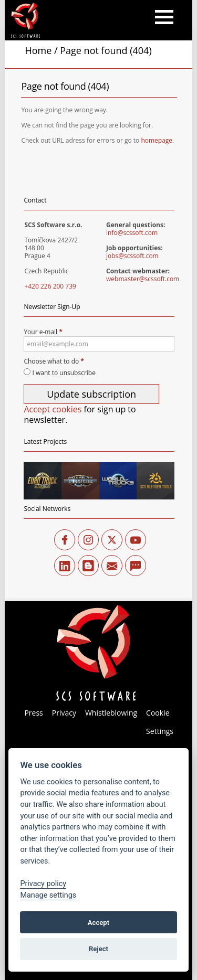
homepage (157, 140)
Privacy (64, 713)
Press (33, 713)
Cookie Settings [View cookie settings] (160, 722)
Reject (98, 949)
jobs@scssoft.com (132, 256)
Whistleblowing (111, 713)
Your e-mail (99, 339)
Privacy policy (43, 884)
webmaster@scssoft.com (143, 279)
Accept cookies (53, 409)
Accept (98, 923)
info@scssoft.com (132, 233)
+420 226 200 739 (50, 286)
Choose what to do (54, 361)
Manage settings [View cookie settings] (48, 895)
